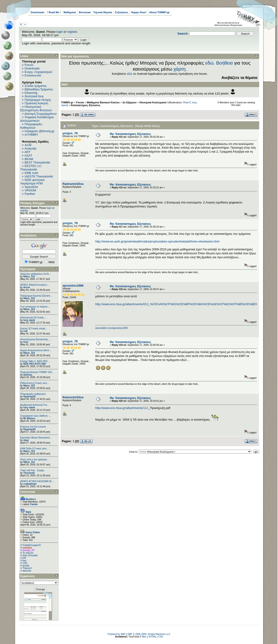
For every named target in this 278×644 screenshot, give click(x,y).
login (60, 32)
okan (26, 440)
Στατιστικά (28, 492)
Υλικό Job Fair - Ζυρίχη (32, 470)
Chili (25, 563)
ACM (28, 145)
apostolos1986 (73, 286)
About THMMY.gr (159, 12)
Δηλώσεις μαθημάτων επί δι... (35, 274)
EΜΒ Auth (31, 173)
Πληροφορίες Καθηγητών (31, 126)
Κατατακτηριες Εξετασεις (86, 105)
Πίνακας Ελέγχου (32, 203)
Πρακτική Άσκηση (36, 103)
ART (27, 152)
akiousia (27, 571)
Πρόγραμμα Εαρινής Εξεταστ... (36, 296)
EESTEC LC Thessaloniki (31, 168)
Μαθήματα (70, 12)
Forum (29, 65)
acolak (26, 566)
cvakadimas (30, 484)
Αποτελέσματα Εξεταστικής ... (35, 339)
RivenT (187, 102)
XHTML (152, 637)
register (72, 32)
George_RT (29, 550)
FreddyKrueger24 (32, 545)
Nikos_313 (29, 276)
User (26, 342)
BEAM (29, 159)
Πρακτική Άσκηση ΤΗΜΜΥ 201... (37, 372)
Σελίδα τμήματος (36, 86)
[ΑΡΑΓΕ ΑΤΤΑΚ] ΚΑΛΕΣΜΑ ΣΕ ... (37, 481)
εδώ (209, 63)
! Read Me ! (54, 12)
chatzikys (27, 548)
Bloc (144, 637)
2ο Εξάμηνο (129, 102)
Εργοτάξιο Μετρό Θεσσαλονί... (36, 438)
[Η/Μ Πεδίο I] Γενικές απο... (34, 449)
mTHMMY (31, 135)
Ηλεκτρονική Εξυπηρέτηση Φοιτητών (36, 108)
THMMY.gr (67, 102)
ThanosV (27, 568)
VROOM (30, 190)
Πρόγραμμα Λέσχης (38, 100)
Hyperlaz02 (29, 397)
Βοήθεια (225, 63)
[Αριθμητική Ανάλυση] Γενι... (35, 405)
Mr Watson (29, 418)
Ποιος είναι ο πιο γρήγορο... (35, 459)
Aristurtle (30, 149)
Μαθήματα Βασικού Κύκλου (103, 102)
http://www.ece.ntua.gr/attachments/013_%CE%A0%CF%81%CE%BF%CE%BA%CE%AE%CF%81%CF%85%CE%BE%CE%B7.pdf (185, 304)
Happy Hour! (139, 12)
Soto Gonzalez (30, 555)
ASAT (28, 155)
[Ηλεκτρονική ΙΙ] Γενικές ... (33, 318)
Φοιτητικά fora (34, 96)
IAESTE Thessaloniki (39, 176)
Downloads (38, 12)
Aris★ (26, 287)
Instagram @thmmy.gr (40, 131)
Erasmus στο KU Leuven (33, 427)
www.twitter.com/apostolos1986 (112, 328)
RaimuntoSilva (73, 184)
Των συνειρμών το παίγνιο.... (35, 307)
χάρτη (179, 69)
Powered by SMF (117, 634)
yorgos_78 (70, 133)
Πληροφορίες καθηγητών (33, 394)
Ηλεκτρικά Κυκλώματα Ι (153, 102)
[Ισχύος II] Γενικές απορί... (34, 329)
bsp (24, 561)
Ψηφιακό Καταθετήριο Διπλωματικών (37, 119)
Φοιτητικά (85, 12)
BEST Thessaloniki (37, 162)
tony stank (29, 320)
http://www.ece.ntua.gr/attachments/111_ (123, 408)
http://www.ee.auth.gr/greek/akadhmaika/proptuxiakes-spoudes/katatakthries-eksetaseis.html (157, 241)
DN (24, 558)
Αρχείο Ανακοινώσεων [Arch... (36, 350)
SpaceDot (31, 187)
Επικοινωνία (33, 75)
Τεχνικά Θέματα (103, 12)
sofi (25, 331)
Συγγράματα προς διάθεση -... (36, 416)
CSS (161, 637)
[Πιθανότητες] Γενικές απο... (35, 383)
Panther (30, 194)
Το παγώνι (28, 553)
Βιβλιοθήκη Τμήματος (39, 89)
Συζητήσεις (122, 12)
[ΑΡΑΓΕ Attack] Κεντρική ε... (35, 285)
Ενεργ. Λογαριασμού (38, 72)
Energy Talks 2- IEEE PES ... (35, 361)
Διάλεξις (28, 375)
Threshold (29, 473)
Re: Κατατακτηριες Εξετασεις (130, 134)
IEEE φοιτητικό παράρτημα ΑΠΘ (32, 182)
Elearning (31, 93)
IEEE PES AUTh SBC (35, 364)
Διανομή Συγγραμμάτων (40, 114)
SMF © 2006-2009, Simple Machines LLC (149, 634)
